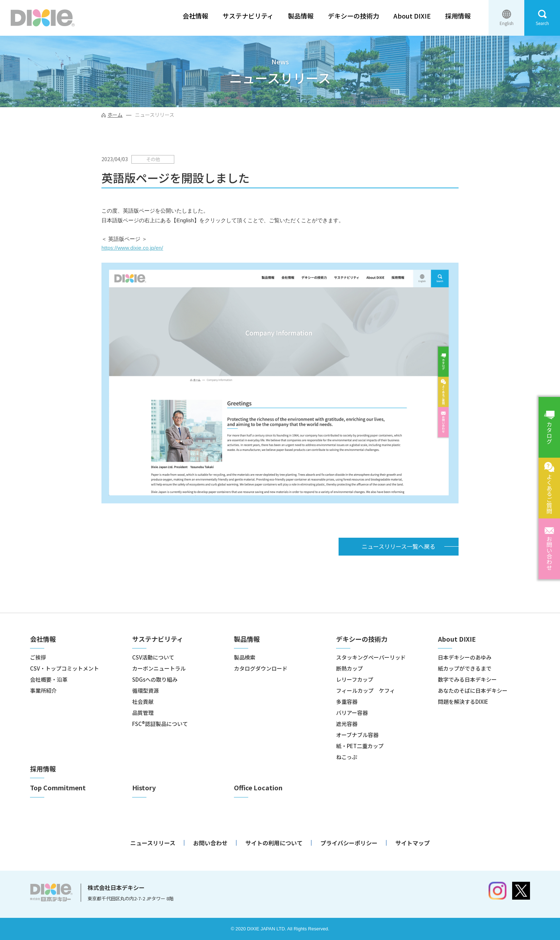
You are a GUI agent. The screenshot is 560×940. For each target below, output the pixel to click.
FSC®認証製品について (160, 724)
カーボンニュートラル (159, 668)
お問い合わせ (549, 553)
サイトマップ (412, 843)
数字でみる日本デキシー (467, 679)
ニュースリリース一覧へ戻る (399, 546)
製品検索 (245, 657)
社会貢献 (143, 702)
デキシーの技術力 (354, 16)
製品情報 (301, 16)
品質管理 (143, 713)
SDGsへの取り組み (155, 679)
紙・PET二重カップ (360, 746)
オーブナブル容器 (357, 735)
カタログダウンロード (261, 668)
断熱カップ (349, 668)
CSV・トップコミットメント (64, 668)
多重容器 (347, 702)
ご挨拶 (38, 657)
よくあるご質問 (549, 494)
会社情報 (195, 16)
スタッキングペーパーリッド (371, 657)
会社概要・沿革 (49, 679)
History (144, 788)
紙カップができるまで (465, 668)
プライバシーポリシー (349, 843)
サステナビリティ (248, 16)
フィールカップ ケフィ (366, 690)
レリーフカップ (355, 679)
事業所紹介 (43, 690)
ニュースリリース (153, 843)
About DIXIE (412, 16)
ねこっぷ (347, 757)
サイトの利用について (274, 843)
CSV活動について (153, 657)
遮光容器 (347, 724)
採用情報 (458, 16)
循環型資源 (146, 690)
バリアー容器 (352, 713)
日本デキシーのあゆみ (465, 657)
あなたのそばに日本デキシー (473, 690)
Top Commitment (58, 788)
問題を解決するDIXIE (463, 702)
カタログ (549, 433)
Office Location (258, 788)
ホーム (115, 115)
